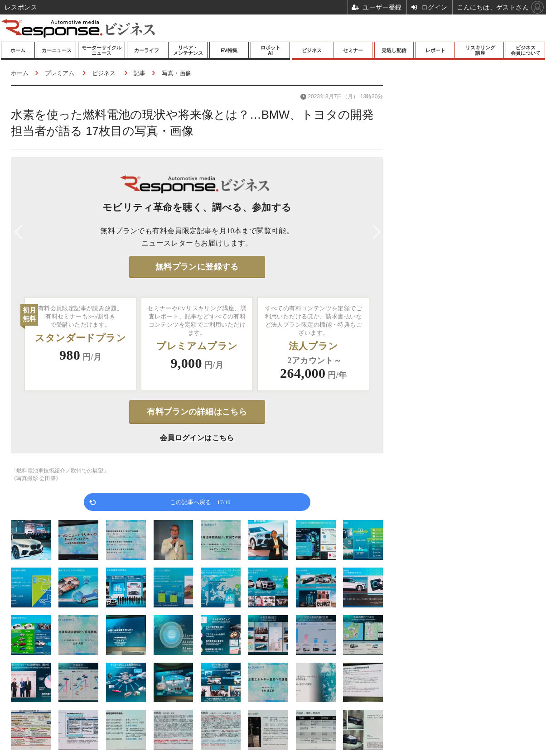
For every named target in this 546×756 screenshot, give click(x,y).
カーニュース (57, 50)
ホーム (18, 50)
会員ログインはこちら (197, 438)
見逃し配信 (394, 50)
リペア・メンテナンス (188, 50)
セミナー (353, 50)
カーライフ (147, 50)
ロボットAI (271, 50)
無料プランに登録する (197, 267)
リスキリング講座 (480, 50)
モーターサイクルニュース (101, 50)
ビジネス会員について (526, 50)
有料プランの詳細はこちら (197, 412)
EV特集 (229, 50)
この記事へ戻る (200, 502)
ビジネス (312, 50)
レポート (435, 50)
